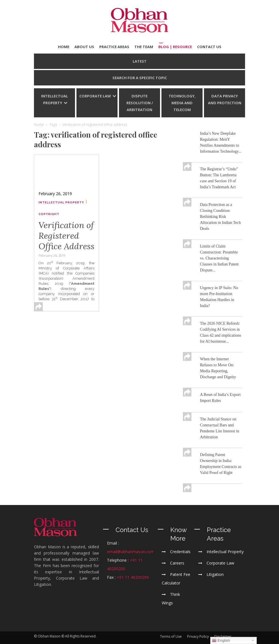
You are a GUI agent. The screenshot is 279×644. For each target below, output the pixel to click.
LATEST (140, 61)
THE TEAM (144, 47)
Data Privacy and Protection (225, 99)
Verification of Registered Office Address (66, 236)
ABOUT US (84, 47)
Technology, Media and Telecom (182, 103)
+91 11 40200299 (133, 577)
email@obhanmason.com (131, 552)
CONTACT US (209, 47)
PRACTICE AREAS (114, 47)
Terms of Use (171, 636)
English (221, 641)
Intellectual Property (54, 99)
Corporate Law (95, 96)
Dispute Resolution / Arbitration (140, 103)
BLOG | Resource (175, 47)
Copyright (49, 214)
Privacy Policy (198, 636)
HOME (64, 47)
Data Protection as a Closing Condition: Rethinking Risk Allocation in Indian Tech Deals (220, 217)
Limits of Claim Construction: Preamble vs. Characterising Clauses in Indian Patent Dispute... (219, 258)
